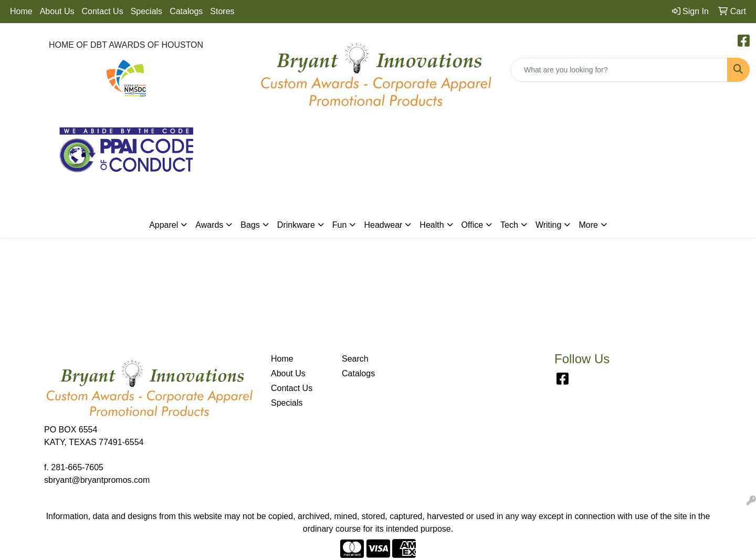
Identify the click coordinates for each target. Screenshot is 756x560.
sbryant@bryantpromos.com (97, 480)
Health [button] (432, 225)
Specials (146, 11)
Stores (222, 11)
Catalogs (186, 11)
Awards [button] (209, 225)
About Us (57, 11)
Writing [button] (549, 225)
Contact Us (103, 11)
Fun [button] (340, 225)
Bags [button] (250, 225)
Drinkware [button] (296, 225)
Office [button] (472, 225)
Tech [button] (509, 225)
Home (21, 11)
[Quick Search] (619, 70)
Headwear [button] (383, 225)
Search (355, 359)
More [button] (588, 225)
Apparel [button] (164, 225)
